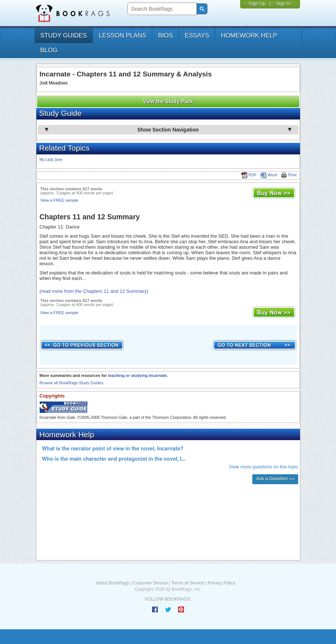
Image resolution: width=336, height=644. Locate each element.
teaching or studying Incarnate (137, 375)
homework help (249, 35)
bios (165, 35)
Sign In (283, 3)
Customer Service (150, 583)
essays (197, 35)
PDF (249, 175)
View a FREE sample (59, 200)
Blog (49, 50)
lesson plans (122, 35)
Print (289, 175)
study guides (64, 35)
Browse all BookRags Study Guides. (72, 383)
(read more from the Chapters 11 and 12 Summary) (94, 291)
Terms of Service (187, 583)
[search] (161, 9)
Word (269, 175)
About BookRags (113, 583)
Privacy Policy (221, 583)
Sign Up (257, 3)
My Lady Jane (51, 160)
